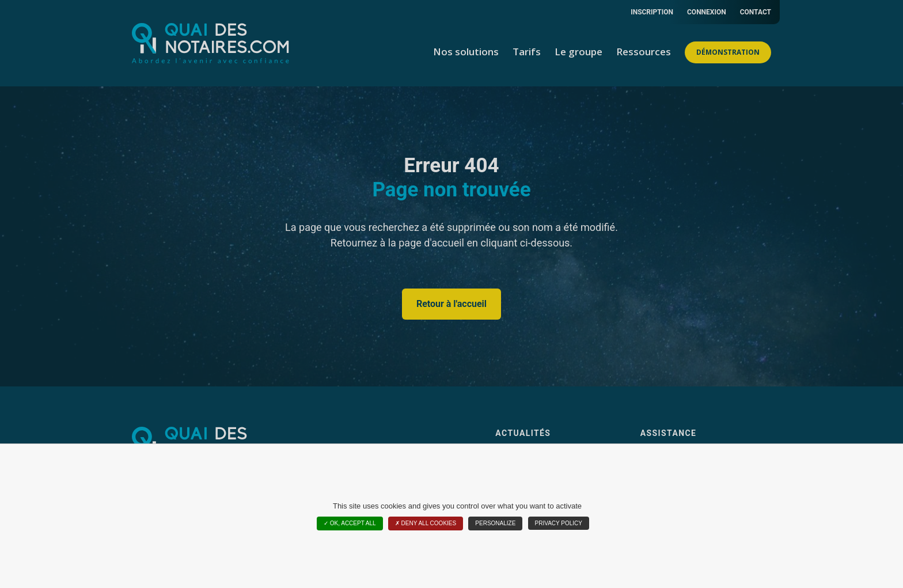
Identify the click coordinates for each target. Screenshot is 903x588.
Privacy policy (559, 523)
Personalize (495, 523)
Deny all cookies (426, 523)
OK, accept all (350, 523)
